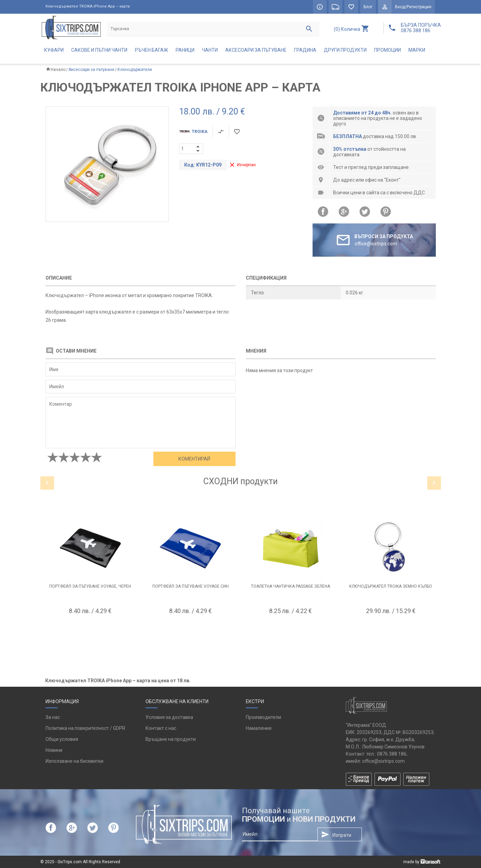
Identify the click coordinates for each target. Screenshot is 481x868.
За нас (53, 717)
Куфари (54, 50)
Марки (417, 50)
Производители (263, 717)
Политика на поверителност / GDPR (85, 728)
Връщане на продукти (171, 739)
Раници (185, 50)
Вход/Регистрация (413, 7)
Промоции (388, 50)
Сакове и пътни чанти (99, 50)
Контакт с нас (161, 728)
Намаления (259, 728)
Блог (368, 7)
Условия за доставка (169, 717)
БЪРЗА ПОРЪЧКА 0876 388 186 (421, 28)
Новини (54, 750)
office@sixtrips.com (383, 761)
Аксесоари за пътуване (256, 50)
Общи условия (62, 739)
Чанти (210, 50)
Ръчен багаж (151, 50)
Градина (305, 50)
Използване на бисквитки (74, 761)
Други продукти (345, 50)
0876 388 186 (392, 754)
